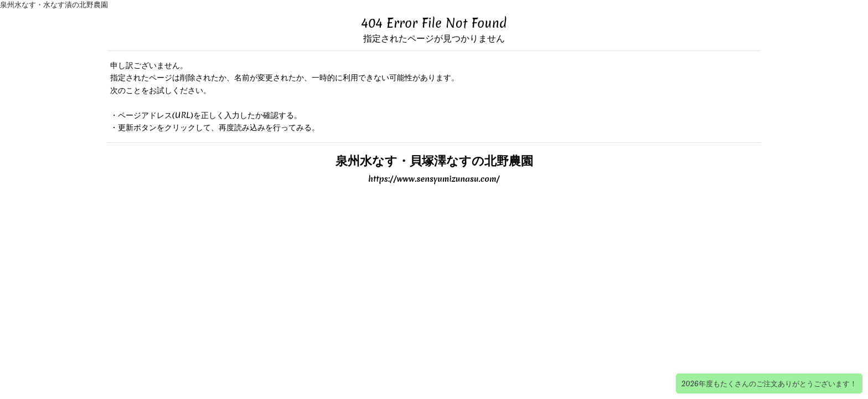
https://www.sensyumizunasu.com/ (434, 179)
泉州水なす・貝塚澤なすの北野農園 (434, 160)
